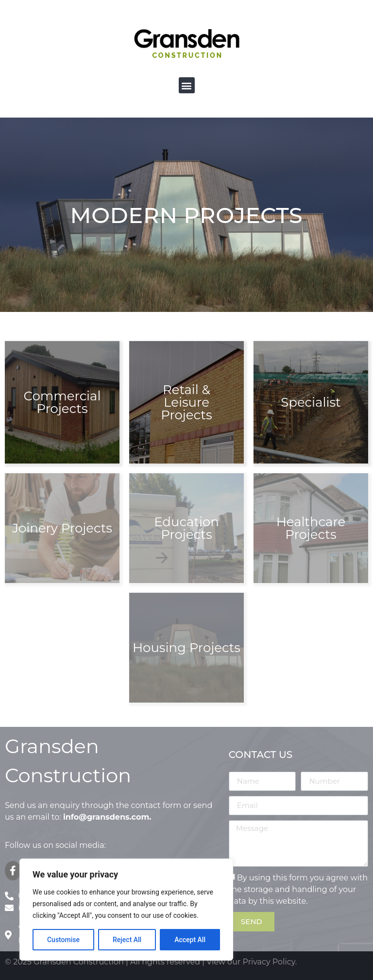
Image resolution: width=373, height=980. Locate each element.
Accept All (190, 940)
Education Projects (186, 528)
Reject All (127, 940)
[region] (126, 910)
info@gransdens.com (106, 817)
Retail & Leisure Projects (186, 402)
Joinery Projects (62, 528)
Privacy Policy (269, 962)
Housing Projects (186, 648)
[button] (187, 85)
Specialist (311, 402)
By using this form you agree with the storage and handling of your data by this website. (298, 889)
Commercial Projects (62, 402)
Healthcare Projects (311, 528)
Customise (63, 940)
